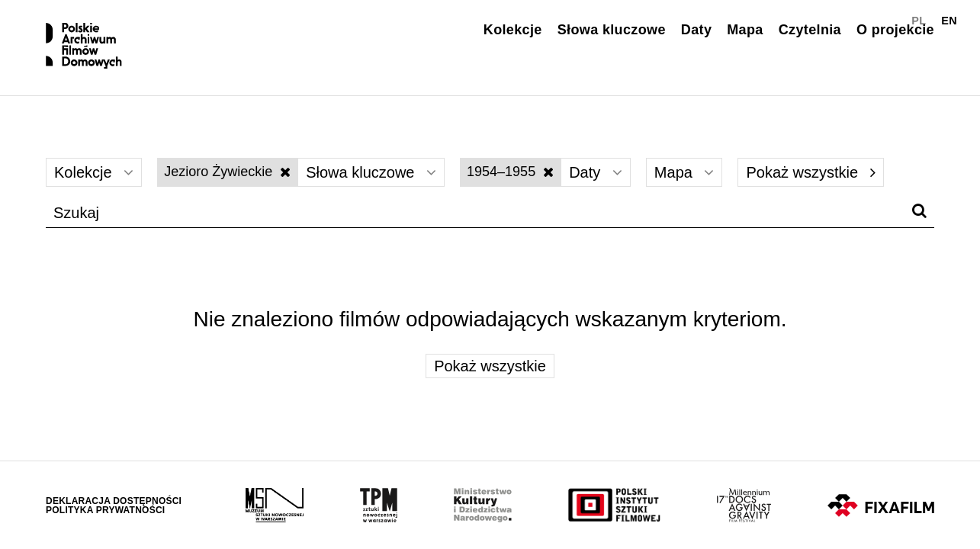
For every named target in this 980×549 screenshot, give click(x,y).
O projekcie (895, 30)
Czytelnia (810, 30)
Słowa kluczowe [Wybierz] (371, 172)
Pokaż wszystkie (810, 172)
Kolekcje (513, 30)
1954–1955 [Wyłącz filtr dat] (510, 172)
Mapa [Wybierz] (684, 172)
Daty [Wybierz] (596, 172)
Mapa (745, 30)
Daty (696, 30)
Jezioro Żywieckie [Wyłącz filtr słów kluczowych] (227, 172)
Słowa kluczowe (612, 30)
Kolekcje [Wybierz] (94, 172)
